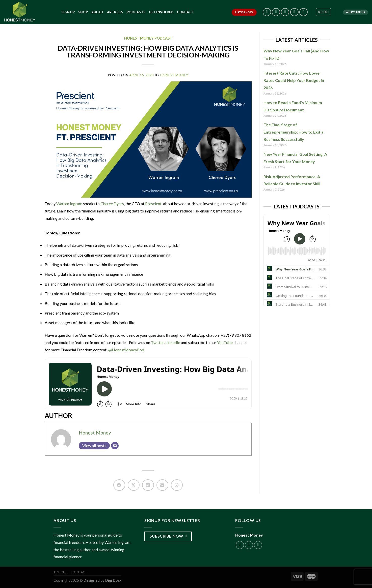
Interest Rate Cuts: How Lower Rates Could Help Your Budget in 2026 (294, 80)
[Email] (115, 446)
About (97, 12)
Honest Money (95, 433)
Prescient (153, 204)
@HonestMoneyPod (126, 350)
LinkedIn (172, 342)
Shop (83, 12)
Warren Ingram (69, 204)
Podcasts (136, 12)
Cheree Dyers (112, 204)
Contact (185, 12)
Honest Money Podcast (148, 38)
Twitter (157, 342)
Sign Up (68, 12)
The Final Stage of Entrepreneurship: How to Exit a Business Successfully (294, 132)
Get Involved (161, 12)
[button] (119, 485)
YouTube (224, 342)
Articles (115, 12)
